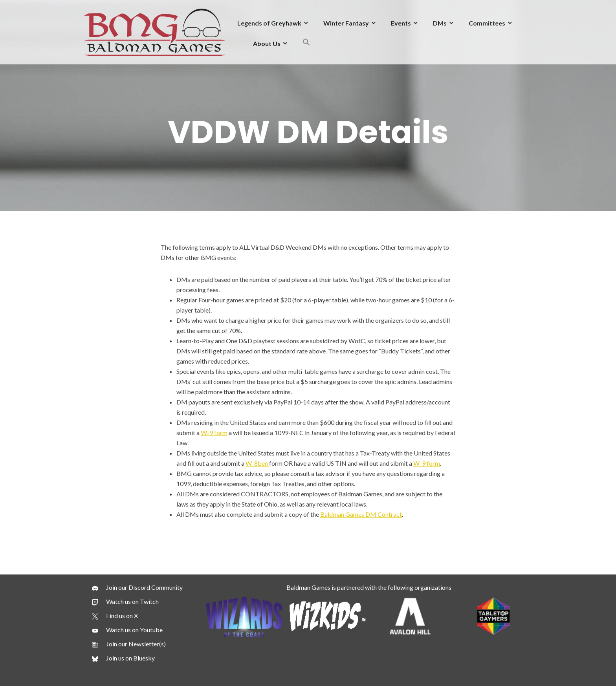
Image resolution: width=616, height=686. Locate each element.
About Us (267, 43)
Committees (487, 23)
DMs (440, 23)
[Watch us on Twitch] (125, 602)
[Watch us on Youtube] (127, 630)
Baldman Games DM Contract (361, 514)
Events (401, 23)
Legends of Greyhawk (269, 23)
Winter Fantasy (346, 23)
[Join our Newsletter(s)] (129, 644)
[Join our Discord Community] (137, 587)
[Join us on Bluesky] (123, 658)
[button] (306, 43)
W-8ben (257, 463)
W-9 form (214, 433)
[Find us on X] (115, 616)
